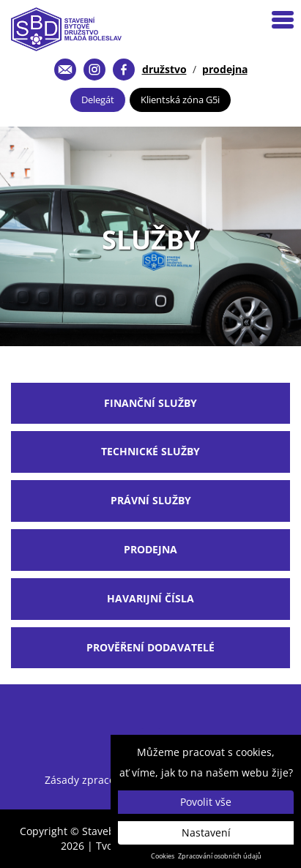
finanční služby (150, 403)
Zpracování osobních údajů (220, 856)
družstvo (164, 69)
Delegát (98, 100)
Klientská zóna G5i (180, 100)
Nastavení (206, 833)
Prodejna (150, 549)
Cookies (163, 856)
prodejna (225, 69)
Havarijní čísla (150, 598)
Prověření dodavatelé (150, 647)
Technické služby (150, 451)
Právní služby (151, 500)
